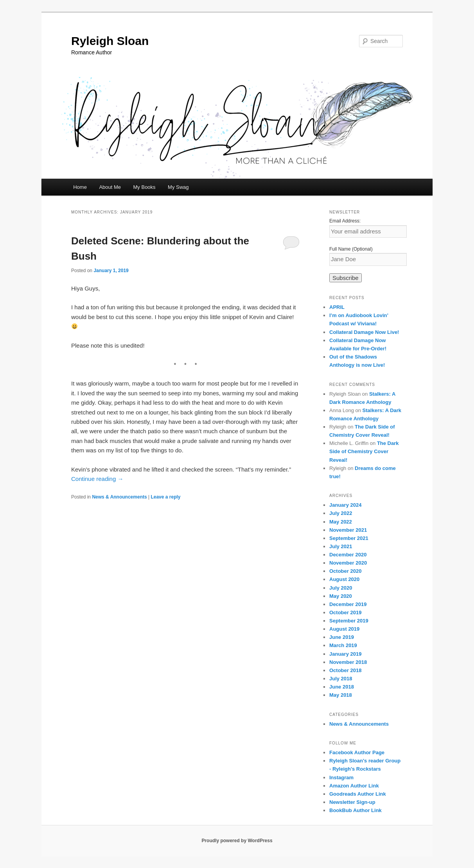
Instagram (341, 777)
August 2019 (344, 629)
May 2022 (341, 522)
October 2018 (345, 670)
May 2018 (341, 695)
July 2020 (341, 588)
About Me (110, 187)
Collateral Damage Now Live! (364, 332)
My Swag (178, 187)
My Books (145, 187)
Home (80, 187)
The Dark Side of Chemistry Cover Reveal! (364, 451)
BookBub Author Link (355, 810)
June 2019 (342, 637)
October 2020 (345, 571)
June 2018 (342, 687)
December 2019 (348, 604)
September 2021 (349, 538)
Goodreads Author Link (358, 794)
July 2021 (341, 546)
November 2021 (348, 530)
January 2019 (345, 654)
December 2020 (348, 555)
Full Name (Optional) (351, 249)
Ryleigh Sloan (110, 41)
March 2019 (343, 645)
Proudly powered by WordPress (237, 841)
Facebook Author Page (357, 752)
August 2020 (344, 579)
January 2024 (345, 505)
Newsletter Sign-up (352, 802)
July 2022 (341, 513)
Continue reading (97, 479)
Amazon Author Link (354, 786)
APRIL (337, 307)
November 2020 (348, 563)
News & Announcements (119, 497)
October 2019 (345, 612)
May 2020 (341, 596)
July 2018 (341, 679)
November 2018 (348, 662)
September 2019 (349, 621)
